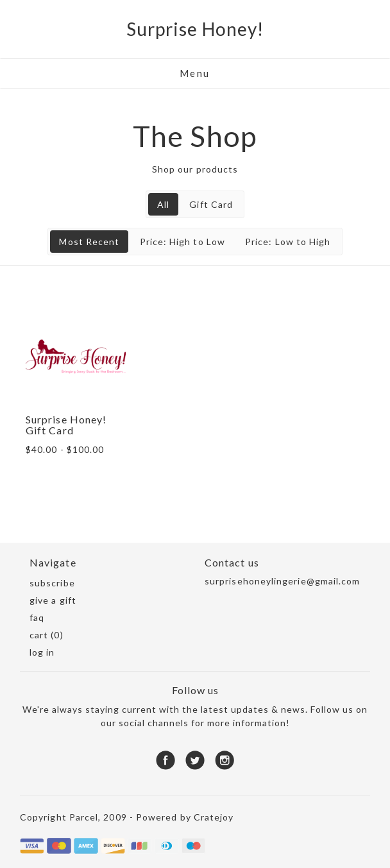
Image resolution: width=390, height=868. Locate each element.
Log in (42, 652)
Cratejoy (214, 817)
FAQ (37, 617)
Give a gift (53, 600)
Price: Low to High (288, 242)
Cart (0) (47, 635)
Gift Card (211, 204)
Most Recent (89, 242)
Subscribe (52, 583)
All (163, 204)
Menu (195, 73)
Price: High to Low (182, 242)
